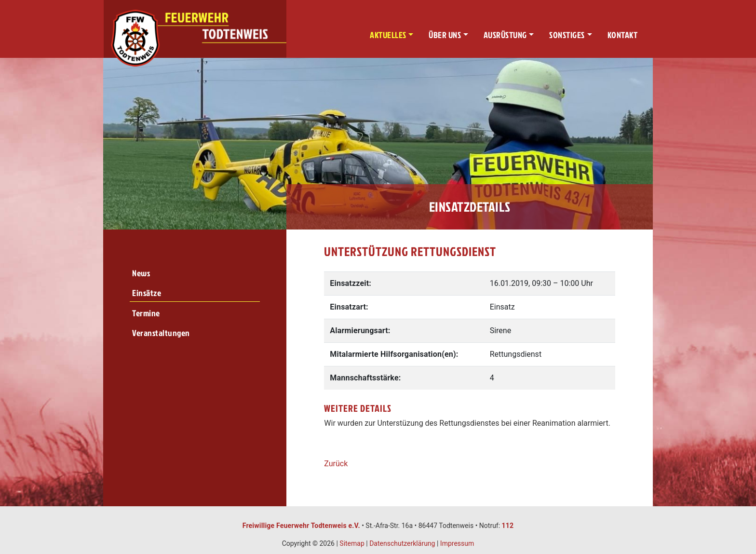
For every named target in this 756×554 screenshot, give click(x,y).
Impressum (457, 543)
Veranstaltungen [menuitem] (161, 333)
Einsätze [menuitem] (147, 293)
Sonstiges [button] (567, 35)
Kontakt (623, 35)
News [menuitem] (141, 273)
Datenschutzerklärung (402, 543)
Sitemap (352, 543)
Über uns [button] (445, 35)
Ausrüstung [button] (505, 35)
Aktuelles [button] (388, 35)
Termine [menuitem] (146, 313)
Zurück (336, 464)
